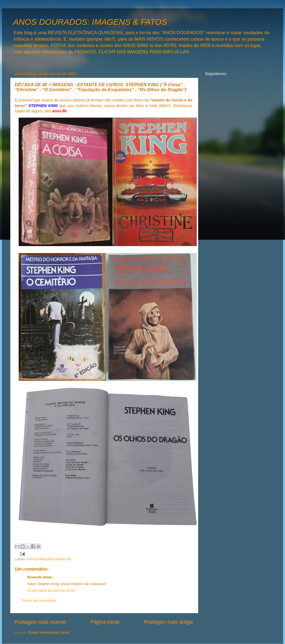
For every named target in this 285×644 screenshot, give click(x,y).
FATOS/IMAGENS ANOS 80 (49, 559)
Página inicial (105, 622)
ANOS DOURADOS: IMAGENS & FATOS (90, 22)
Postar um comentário (39, 601)
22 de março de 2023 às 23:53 (51, 591)
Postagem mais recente (40, 622)
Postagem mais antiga (168, 622)
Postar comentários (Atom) (49, 633)
